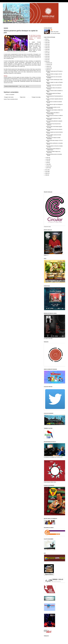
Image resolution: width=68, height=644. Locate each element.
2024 (46, 41)
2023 (46, 43)
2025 (46, 39)
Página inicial (23, 97)
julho (47, 157)
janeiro (48, 168)
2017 (46, 53)
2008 (46, 175)
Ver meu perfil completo (55, 33)
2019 (46, 49)
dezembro (48, 63)
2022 (46, 44)
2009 (46, 173)
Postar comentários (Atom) (12, 99)
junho (47, 159)
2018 (46, 51)
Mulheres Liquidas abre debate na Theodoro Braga (53, 113)
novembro (48, 65)
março (48, 164)
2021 (46, 46)
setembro (48, 68)
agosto (48, 70)
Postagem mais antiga (36, 97)
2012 (46, 61)
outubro (48, 66)
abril (47, 163)
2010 (46, 172)
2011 (46, 170)
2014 (46, 58)
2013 (46, 60)
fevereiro (48, 166)
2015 (46, 56)
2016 (46, 55)
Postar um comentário (10, 95)
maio (47, 161)
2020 (46, 48)
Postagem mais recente (9, 97)
